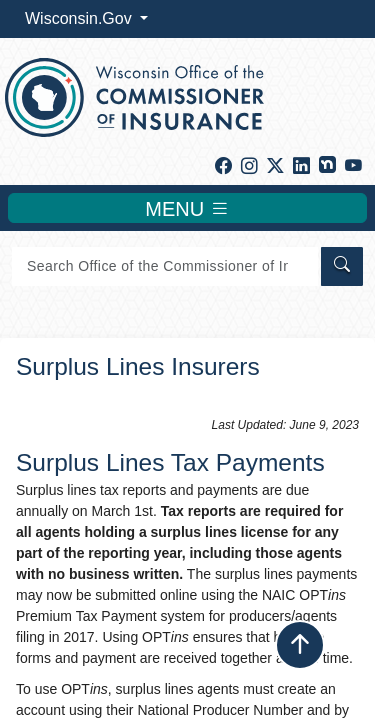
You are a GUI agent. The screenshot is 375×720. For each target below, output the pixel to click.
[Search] (165, 266)
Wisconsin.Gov (80, 18)
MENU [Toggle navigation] (187, 208)
